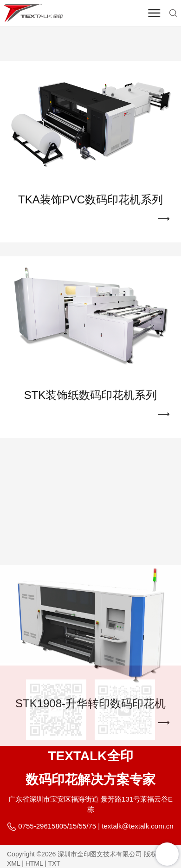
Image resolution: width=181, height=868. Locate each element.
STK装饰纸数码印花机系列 (91, 382)
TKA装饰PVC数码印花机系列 (90, 187)
